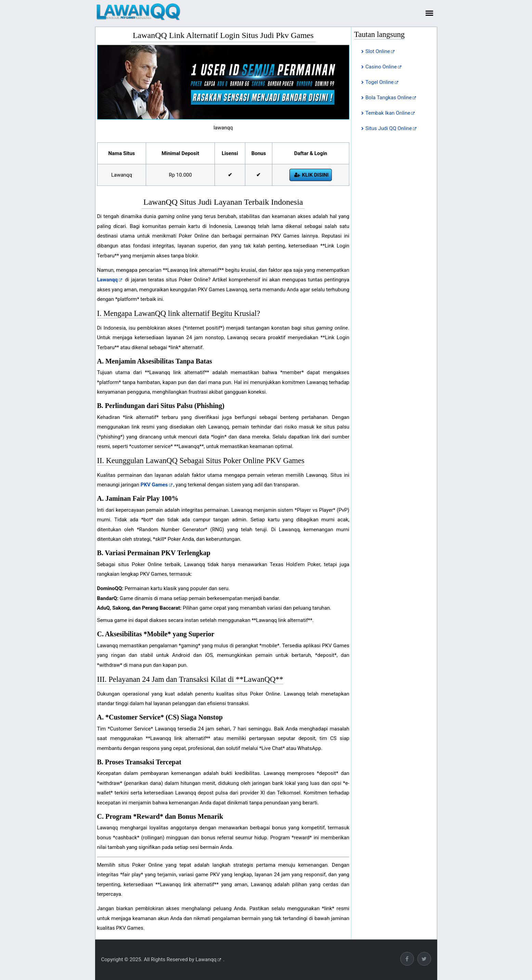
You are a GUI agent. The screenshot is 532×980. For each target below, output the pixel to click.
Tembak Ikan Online (388, 113)
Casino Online (381, 67)
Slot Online (378, 51)
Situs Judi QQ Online (389, 128)
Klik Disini (315, 175)
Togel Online (380, 82)
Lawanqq (206, 959)
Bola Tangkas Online (388, 98)
